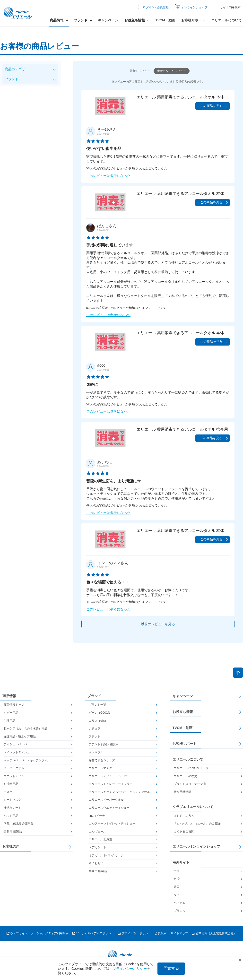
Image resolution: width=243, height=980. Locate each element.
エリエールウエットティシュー (109, 808)
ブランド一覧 (97, 705)
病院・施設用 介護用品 (19, 824)
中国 (177, 871)
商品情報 (9, 696)
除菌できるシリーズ (102, 760)
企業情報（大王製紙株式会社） (216, 933)
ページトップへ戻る (238, 673)
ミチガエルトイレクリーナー (108, 855)
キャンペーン (108, 20)
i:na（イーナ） (98, 816)
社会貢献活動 (182, 792)
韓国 (177, 887)
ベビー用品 (11, 713)
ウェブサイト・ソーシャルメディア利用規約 (39, 933)
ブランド (12, 79)
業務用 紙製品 (13, 832)
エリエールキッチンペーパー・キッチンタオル (119, 792)
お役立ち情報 (183, 712)
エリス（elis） (98, 721)
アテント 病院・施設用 (104, 744)
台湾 (177, 879)
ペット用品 (11, 816)
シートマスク (12, 800)
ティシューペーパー (17, 744)
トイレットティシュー (18, 752)
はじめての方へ (184, 816)
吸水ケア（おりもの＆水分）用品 (26, 728)
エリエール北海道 (100, 839)
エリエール (18, 13)
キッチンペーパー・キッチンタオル (27, 760)
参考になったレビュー (172, 71)
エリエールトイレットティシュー (111, 784)
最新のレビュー (140, 71)
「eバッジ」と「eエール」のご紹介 (197, 824)
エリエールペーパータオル (106, 800)
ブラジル (180, 911)
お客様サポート (193, 20)
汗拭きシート (12, 808)
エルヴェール (97, 832)
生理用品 (9, 721)
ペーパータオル (14, 768)
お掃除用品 (11, 784)
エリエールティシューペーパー (109, 776)
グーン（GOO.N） (101, 713)
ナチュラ (95, 728)
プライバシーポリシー (136, 933)
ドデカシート (97, 847)
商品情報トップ (14, 705)
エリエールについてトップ (191, 768)
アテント (95, 737)
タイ (177, 895)
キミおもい (96, 863)
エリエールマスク (100, 768)
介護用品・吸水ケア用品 (20, 737)
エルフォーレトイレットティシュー (112, 824)
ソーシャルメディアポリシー (95, 933)
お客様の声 (11, 846)
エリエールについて (226, 20)
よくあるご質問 (184, 832)
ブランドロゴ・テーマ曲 (190, 784)
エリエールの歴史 (185, 776)
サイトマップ (179, 933)
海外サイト (181, 862)
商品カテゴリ (15, 69)
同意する (171, 968)
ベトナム (180, 903)
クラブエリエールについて (193, 807)
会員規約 (161, 933)
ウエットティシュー (17, 776)
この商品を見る (211, 106)
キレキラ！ (96, 752)
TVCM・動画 (165, 20)
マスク (8, 792)
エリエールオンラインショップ (196, 846)
